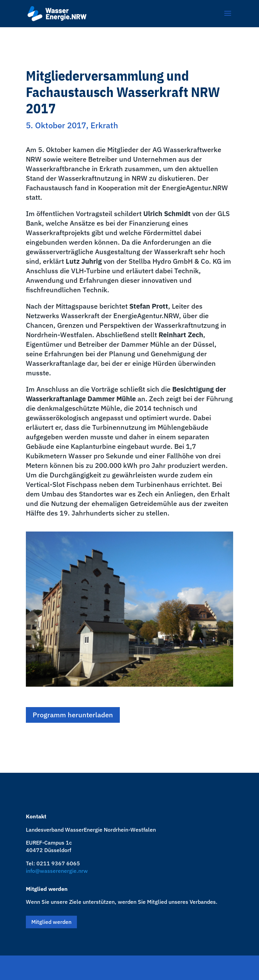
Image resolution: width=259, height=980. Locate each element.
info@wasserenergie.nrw (57, 871)
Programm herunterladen (73, 715)
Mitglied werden (51, 922)
